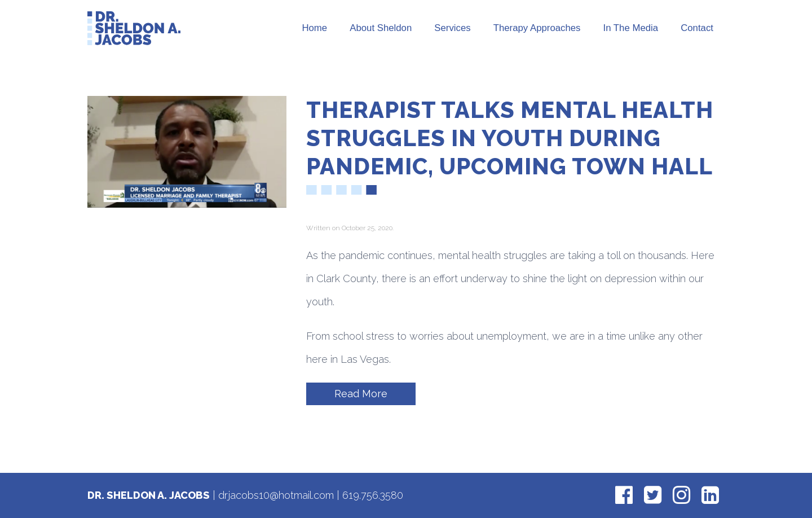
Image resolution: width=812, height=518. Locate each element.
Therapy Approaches (537, 28)
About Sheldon (381, 28)
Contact (697, 28)
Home (314, 28)
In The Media (631, 28)
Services (452, 28)
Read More (361, 394)
